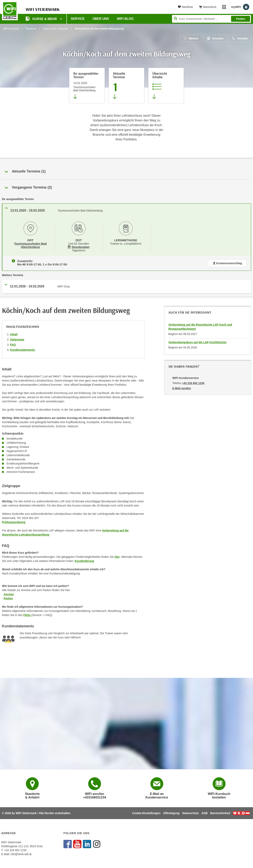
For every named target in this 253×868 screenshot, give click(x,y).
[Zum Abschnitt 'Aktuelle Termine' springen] (126, 86)
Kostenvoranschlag (227, 262)
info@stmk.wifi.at (21, 854)
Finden (241, 19)
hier (117, 556)
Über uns (101, 19)
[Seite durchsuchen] (211, 19)
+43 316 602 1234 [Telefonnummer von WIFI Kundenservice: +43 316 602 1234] (193, 382)
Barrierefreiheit (220, 813)
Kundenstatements (23, 349)
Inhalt (14, 334)
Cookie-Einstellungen (146, 813)
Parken (8, 598)
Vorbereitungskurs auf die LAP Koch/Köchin (197, 341)
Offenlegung (171, 813)
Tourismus (31, 29)
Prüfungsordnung (14, 521)
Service (78, 19)
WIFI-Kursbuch (11, 29)
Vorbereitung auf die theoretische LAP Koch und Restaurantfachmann (200, 326)
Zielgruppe (17, 339)
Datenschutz (190, 813)
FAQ (13, 344)
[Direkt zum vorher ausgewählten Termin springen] (87, 86)
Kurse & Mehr (42, 19)
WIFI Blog (125, 19)
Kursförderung (84, 560)
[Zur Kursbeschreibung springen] (166, 86)
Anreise (9, 593)
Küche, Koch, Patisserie (55, 29)
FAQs (27, 614)
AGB (204, 813)
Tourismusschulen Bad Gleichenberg (30, 245)
